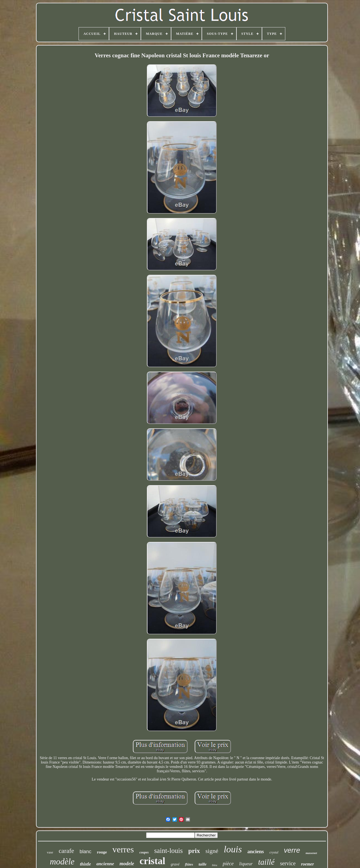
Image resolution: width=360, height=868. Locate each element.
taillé (266, 862)
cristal (152, 861)
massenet (311, 853)
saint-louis (168, 851)
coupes (144, 852)
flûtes (189, 864)
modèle (62, 862)
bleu (215, 865)
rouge (102, 852)
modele (127, 864)
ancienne (105, 864)
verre (292, 850)
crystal (274, 852)
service (288, 863)
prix (194, 851)
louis (233, 849)
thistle (85, 864)
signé (212, 851)
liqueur (246, 864)
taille (203, 864)
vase (50, 852)
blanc (86, 852)
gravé (175, 864)
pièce (228, 863)
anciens (256, 851)
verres (123, 849)
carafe (66, 851)
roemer (307, 864)
